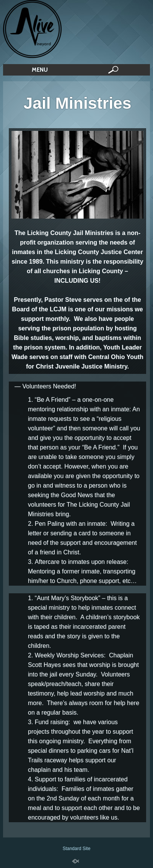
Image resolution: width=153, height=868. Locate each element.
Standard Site (77, 849)
